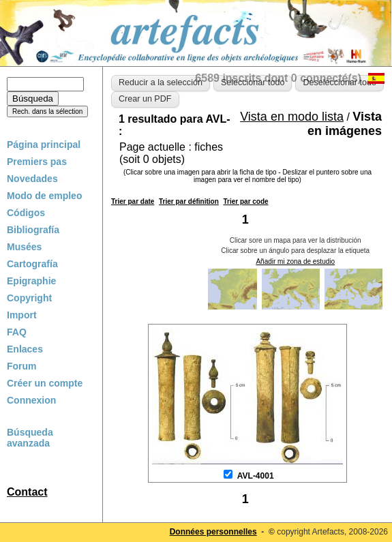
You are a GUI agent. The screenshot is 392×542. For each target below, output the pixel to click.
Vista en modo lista (292, 117)
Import (22, 315)
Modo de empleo (44, 196)
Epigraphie (31, 281)
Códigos (26, 213)
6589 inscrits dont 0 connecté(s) (278, 78)
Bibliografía (33, 230)
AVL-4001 (256, 476)
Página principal (44, 145)
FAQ (17, 332)
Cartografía (32, 264)
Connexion (31, 400)
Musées (24, 247)
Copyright (29, 298)
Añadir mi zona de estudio (295, 261)
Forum (22, 366)
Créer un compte (45, 383)
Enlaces (25, 349)
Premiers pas (37, 162)
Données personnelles (213, 532)
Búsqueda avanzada (30, 438)
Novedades (32, 179)
